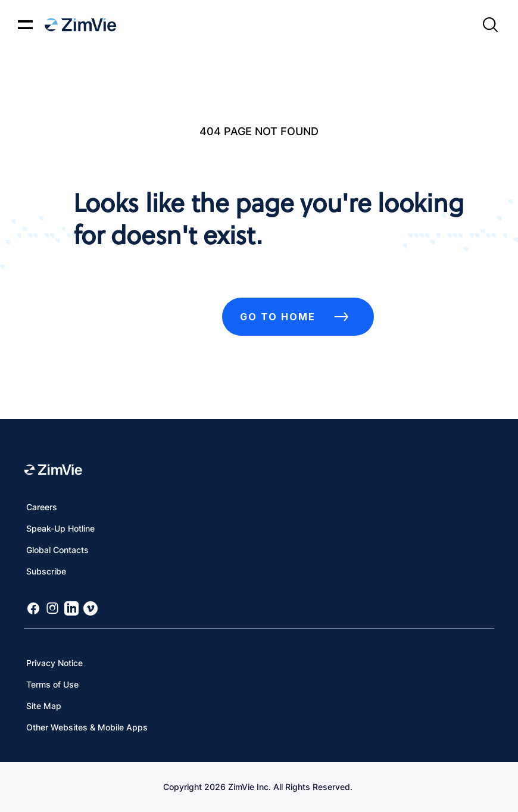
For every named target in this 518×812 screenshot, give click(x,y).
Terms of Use (52, 684)
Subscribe (46, 571)
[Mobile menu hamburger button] (25, 25)
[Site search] (490, 25)
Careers (42, 507)
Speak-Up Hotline (60, 528)
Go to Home (298, 317)
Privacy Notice (54, 663)
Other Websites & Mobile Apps (87, 727)
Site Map (44, 706)
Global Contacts (57, 550)
